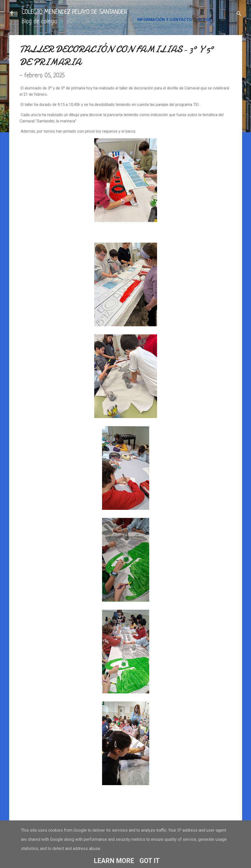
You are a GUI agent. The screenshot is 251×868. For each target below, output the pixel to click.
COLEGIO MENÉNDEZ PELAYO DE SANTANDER (74, 12)
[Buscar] (239, 14)
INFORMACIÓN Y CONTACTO (164, 20)
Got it (150, 861)
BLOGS (205, 20)
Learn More (114, 861)
